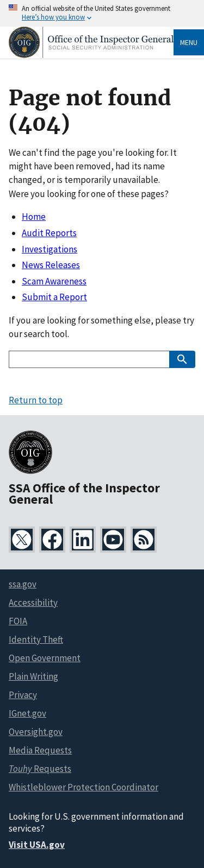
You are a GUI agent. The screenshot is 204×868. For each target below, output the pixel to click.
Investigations (50, 249)
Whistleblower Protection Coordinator (84, 787)
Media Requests (40, 750)
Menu (189, 42)
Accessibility (33, 603)
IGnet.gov (27, 713)
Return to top (36, 400)
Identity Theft (36, 639)
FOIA (18, 621)
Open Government (45, 658)
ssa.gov (23, 584)
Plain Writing (33, 676)
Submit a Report (54, 297)
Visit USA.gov (37, 845)
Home (34, 217)
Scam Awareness (54, 281)
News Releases (51, 265)
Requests (40, 769)
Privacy (23, 695)
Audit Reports (49, 233)
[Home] (91, 55)
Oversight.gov (36, 732)
